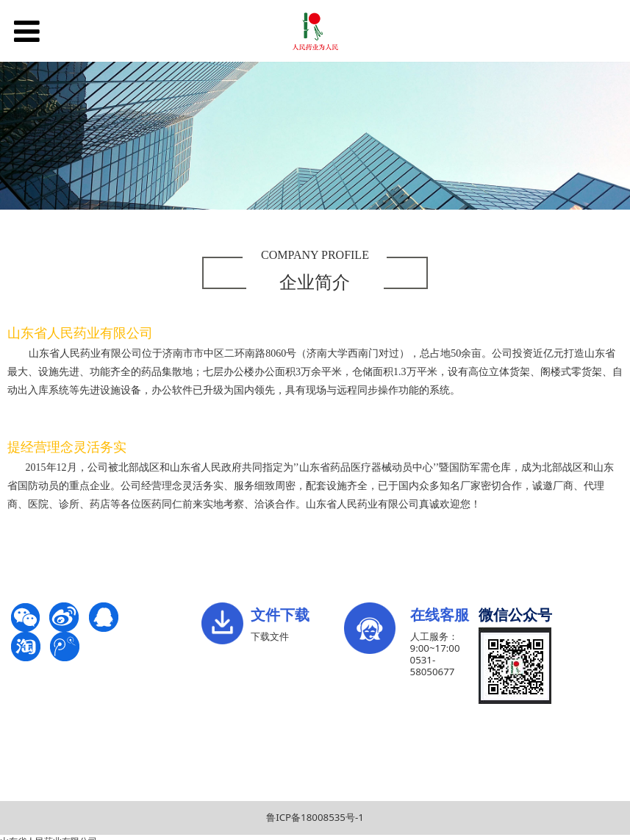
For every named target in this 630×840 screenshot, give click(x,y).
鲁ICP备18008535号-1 (315, 817)
